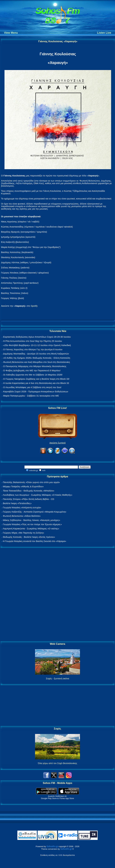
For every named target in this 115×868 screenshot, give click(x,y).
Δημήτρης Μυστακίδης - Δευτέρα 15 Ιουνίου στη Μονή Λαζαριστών (36, 354)
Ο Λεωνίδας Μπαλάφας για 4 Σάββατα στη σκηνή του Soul (32, 387)
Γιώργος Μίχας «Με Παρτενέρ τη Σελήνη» (23, 533)
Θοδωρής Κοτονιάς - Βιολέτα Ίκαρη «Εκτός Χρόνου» (29, 537)
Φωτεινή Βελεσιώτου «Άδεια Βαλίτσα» (22, 516)
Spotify (34, 306)
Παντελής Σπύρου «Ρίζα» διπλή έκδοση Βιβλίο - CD (28, 499)
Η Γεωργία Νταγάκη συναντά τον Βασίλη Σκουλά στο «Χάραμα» (35, 541)
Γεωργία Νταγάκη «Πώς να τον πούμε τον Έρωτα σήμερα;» (32, 524)
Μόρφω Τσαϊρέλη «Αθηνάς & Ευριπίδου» (23, 486)
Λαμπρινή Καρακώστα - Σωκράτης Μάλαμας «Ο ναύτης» (31, 529)
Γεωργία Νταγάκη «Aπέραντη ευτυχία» (22, 507)
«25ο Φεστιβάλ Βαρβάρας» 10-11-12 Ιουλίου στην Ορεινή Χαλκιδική (37, 345)
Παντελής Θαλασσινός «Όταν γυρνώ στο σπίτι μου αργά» (31, 482)
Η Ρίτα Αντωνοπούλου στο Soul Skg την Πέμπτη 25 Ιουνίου (33, 341)
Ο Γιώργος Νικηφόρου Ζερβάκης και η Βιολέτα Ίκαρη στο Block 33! (36, 379)
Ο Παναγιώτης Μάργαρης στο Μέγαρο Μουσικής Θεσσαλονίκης (35, 366)
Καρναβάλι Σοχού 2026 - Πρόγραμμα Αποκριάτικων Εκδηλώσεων (36, 391)
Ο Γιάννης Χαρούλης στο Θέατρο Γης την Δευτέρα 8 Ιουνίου (33, 349)
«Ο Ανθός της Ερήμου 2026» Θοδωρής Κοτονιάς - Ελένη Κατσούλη (37, 358)
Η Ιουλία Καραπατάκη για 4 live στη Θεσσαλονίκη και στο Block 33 (36, 383)
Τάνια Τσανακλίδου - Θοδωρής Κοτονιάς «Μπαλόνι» (29, 491)
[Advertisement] (57, 595)
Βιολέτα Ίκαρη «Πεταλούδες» (17, 503)
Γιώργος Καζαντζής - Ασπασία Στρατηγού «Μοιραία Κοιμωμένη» (35, 512)
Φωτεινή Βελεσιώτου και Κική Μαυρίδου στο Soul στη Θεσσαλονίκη (36, 362)
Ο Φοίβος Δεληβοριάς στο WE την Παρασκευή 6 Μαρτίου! (32, 370)
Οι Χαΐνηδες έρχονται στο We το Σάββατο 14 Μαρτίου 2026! (33, 375)
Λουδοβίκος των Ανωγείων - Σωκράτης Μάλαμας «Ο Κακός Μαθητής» (37, 495)
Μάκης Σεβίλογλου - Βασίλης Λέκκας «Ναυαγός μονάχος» (31, 520)
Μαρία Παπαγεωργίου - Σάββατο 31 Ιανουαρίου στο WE (31, 396)
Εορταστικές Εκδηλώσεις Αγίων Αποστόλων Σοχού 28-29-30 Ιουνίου (37, 337)
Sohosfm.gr (52, 846)
